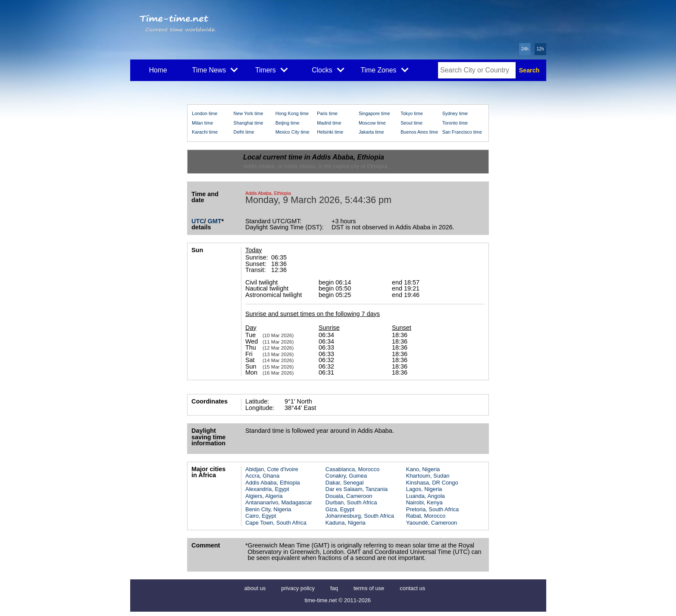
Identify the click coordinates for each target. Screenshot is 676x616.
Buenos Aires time (419, 132)
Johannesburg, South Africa (360, 516)
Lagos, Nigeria (424, 489)
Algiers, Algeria (264, 496)
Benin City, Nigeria (268, 509)
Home (158, 70)
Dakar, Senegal (345, 483)
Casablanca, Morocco (352, 469)
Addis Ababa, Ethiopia (273, 483)
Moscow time (372, 123)
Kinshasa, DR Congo (432, 483)
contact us (412, 588)
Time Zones (384, 69)
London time (205, 113)
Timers (271, 69)
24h (525, 49)
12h (540, 49)
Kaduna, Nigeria (346, 523)
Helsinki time (330, 132)
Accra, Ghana (262, 476)
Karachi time (205, 132)
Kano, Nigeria (423, 469)
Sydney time (455, 113)
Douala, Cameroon (349, 496)
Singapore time (374, 113)
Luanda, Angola (426, 496)
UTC (198, 221)
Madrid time (329, 123)
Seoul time (412, 123)
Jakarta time (371, 132)
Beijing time (288, 123)
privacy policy (298, 588)
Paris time (327, 113)
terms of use (369, 588)
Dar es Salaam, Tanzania (357, 489)
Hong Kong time (292, 113)
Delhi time (244, 132)
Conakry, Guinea (346, 476)
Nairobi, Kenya (424, 502)
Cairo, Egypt (261, 516)
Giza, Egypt (340, 509)
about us (255, 588)
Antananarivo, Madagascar (279, 502)
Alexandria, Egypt (267, 489)
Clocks (328, 69)
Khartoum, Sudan (428, 476)
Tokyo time (412, 113)
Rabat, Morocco (426, 516)
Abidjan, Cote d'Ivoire (272, 469)
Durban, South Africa (351, 502)
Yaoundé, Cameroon (432, 523)
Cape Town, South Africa (276, 523)
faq (334, 588)
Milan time (202, 123)
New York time (249, 113)
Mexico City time (293, 132)
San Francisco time (462, 132)
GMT (215, 221)
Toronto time (455, 123)
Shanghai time (249, 123)
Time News (215, 69)
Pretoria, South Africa (432, 509)
